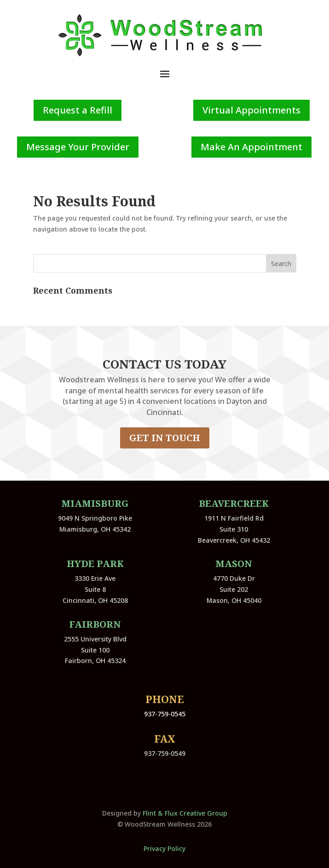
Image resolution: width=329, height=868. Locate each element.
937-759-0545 (165, 714)
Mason (234, 564)
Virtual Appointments (251, 110)
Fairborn (95, 624)
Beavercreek (234, 503)
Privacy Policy (164, 848)
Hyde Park (95, 564)
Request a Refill (78, 110)
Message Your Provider (78, 147)
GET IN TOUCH (165, 438)
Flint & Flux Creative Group (185, 813)
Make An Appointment (251, 147)
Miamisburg (95, 503)
